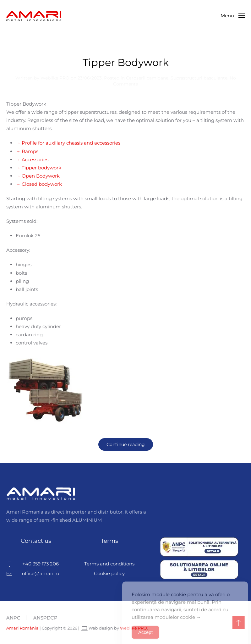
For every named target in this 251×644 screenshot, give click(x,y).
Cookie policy (109, 573)
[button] (233, 16)
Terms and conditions (109, 564)
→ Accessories (32, 160)
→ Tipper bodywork (38, 168)
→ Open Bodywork (38, 176)
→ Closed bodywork (39, 184)
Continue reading (126, 444)
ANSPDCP (45, 618)
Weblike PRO (55, 78)
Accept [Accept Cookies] (145, 637)
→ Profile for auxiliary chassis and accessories (68, 143)
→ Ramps (27, 151)
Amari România (22, 628)
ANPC (13, 618)
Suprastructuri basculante (199, 78)
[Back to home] (34, 16)
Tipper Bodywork (126, 62)
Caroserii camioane (147, 78)
